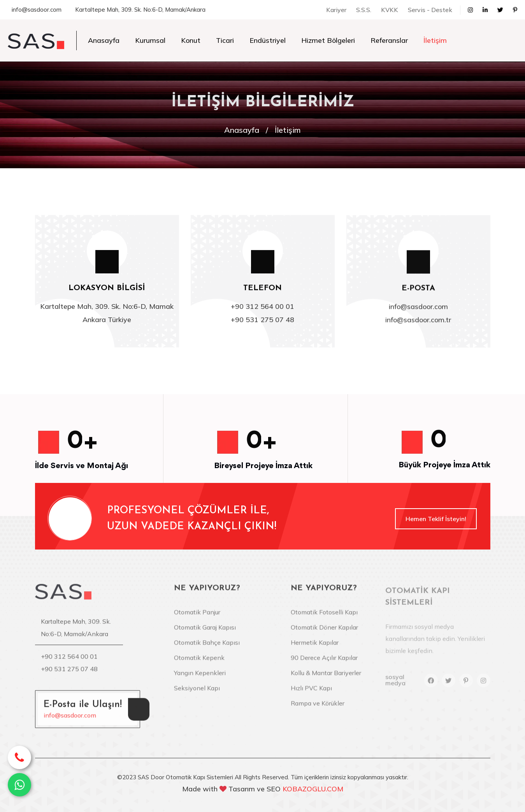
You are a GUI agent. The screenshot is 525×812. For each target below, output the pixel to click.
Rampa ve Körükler (318, 708)
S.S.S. (364, 10)
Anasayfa (104, 40)
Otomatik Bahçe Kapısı (207, 648)
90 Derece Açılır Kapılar (324, 663)
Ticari (225, 40)
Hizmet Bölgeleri (328, 40)
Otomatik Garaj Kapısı (205, 632)
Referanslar (389, 40)
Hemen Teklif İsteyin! (436, 519)
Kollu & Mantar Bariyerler (326, 678)
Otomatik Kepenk (199, 663)
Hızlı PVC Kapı (311, 693)
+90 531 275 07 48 (262, 321)
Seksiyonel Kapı (197, 693)
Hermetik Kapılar (315, 648)
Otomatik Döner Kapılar (324, 632)
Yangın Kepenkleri (200, 678)
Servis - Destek (430, 10)
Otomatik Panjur (197, 617)
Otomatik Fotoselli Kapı (324, 617)
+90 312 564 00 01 (262, 307)
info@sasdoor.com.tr (418, 321)
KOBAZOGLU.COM (313, 789)
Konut (191, 40)
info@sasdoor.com (37, 10)
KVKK (390, 10)
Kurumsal (150, 40)
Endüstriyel (268, 40)
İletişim (435, 40)
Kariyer (336, 10)
